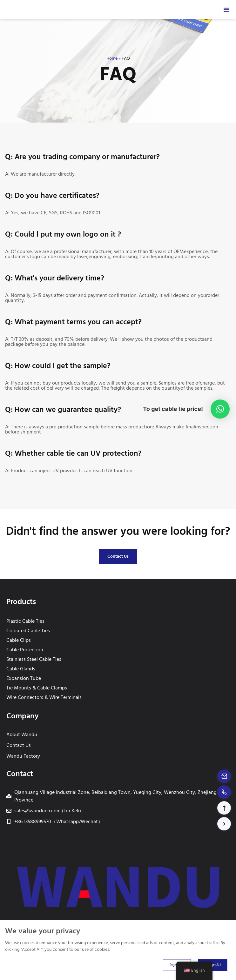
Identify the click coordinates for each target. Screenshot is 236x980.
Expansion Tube (24, 678)
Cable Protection (25, 650)
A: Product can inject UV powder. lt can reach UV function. (69, 471)
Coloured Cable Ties (28, 631)
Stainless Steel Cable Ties (34, 659)
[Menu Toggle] (226, 10)
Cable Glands (21, 669)
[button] (224, 808)
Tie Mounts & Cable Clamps (37, 688)
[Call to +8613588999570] (224, 792)
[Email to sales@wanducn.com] (224, 776)
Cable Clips (19, 640)
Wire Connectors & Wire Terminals (44, 697)
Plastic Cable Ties (25, 621)
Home (112, 58)
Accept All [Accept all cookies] (212, 965)
